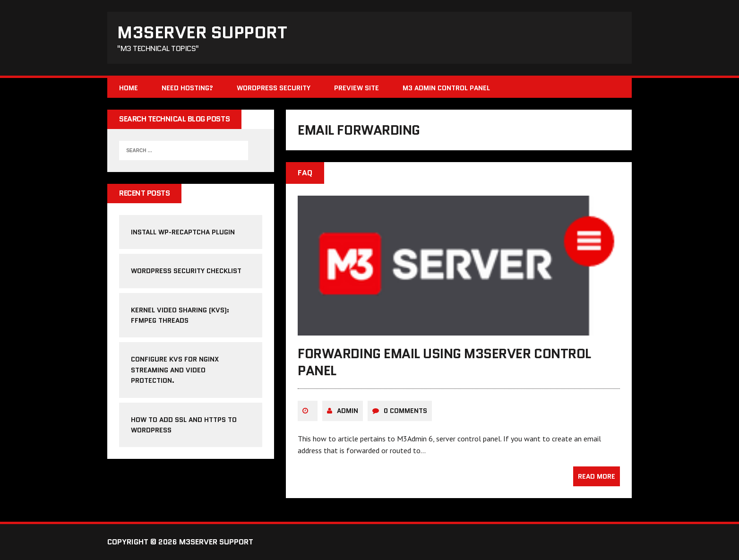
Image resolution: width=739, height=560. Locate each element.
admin (348, 411)
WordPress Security (274, 88)
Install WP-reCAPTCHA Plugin (183, 232)
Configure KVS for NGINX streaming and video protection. (175, 370)
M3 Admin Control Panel (446, 88)
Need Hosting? (187, 88)
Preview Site (357, 88)
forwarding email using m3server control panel (444, 362)
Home (129, 88)
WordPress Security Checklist (186, 271)
